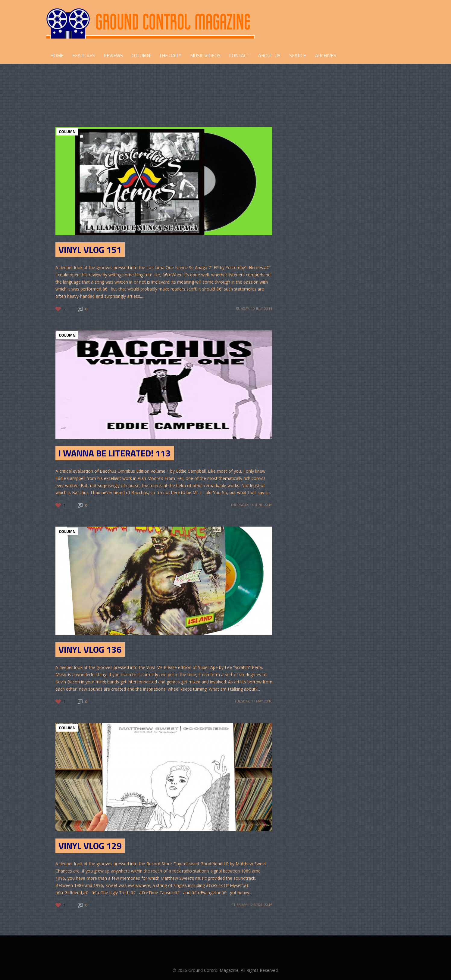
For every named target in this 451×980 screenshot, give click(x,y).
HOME (57, 55)
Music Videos (205, 55)
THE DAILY (170, 55)
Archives (326, 55)
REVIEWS (113, 55)
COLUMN (141, 55)
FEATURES (84, 55)
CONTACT (239, 55)
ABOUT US (269, 55)
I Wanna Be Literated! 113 (115, 453)
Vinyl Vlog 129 (90, 846)
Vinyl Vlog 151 (90, 250)
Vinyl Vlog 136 (90, 649)
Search (298, 55)
